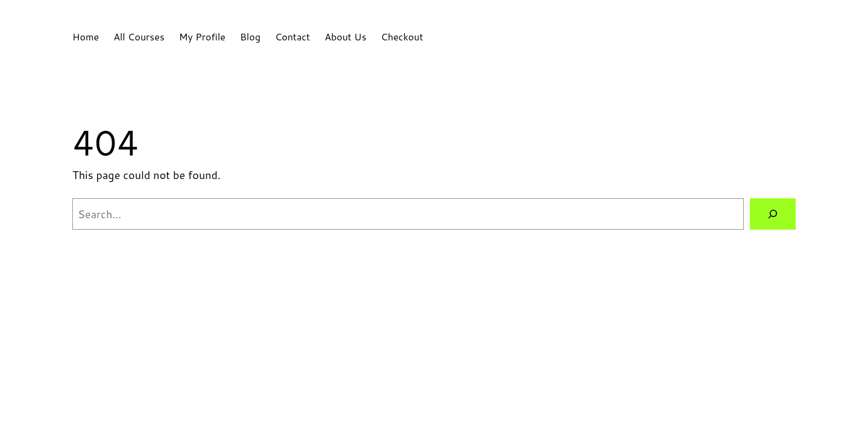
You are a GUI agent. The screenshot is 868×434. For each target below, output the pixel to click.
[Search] (773, 214)
